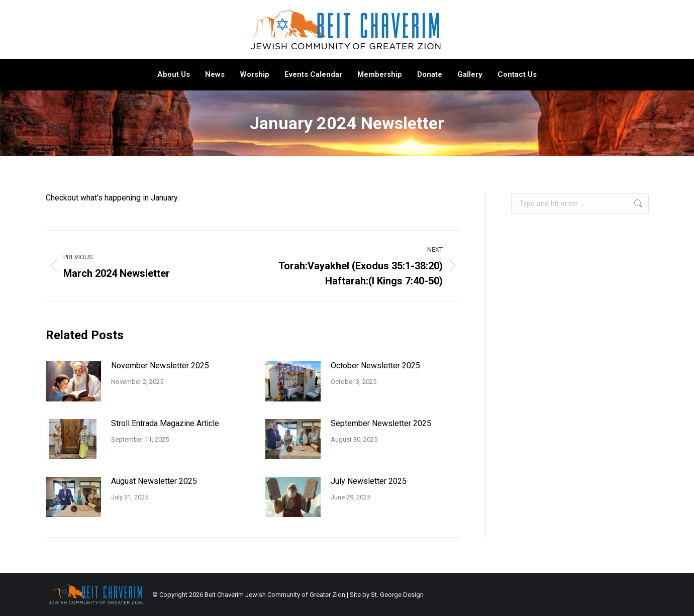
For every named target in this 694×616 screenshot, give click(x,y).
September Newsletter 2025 (381, 423)
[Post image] (73, 381)
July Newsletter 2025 (369, 481)
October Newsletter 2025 (375, 366)
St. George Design (397, 595)
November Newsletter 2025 (160, 366)
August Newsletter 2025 (154, 481)
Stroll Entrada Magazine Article (165, 423)
